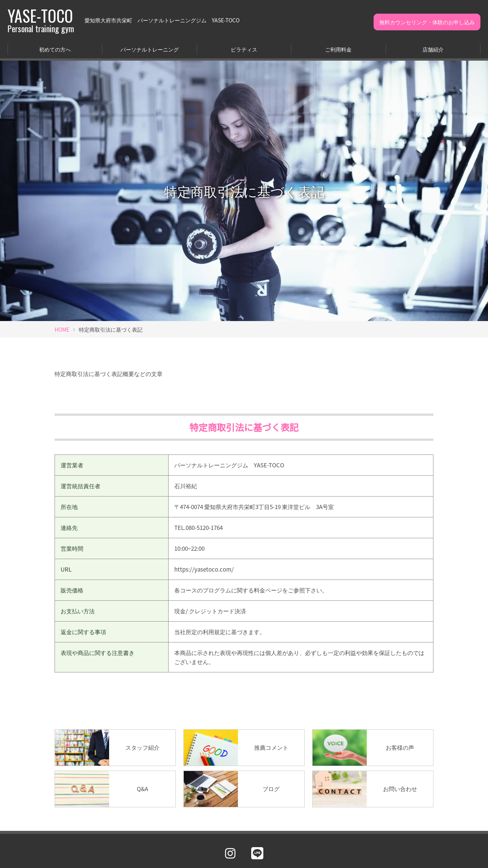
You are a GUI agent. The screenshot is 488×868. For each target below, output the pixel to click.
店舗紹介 (433, 49)
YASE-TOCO (41, 20)
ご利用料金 (338, 49)
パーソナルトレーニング (150, 49)
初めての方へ (55, 49)
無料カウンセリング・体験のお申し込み (427, 22)
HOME (62, 329)
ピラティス (244, 49)
